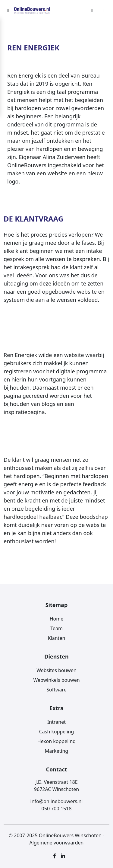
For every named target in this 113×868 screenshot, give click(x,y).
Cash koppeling (57, 732)
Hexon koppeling (56, 741)
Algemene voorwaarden (57, 843)
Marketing (56, 751)
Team (56, 628)
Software (56, 690)
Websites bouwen (56, 670)
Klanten (57, 638)
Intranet (56, 722)
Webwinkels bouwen (56, 680)
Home (57, 619)
